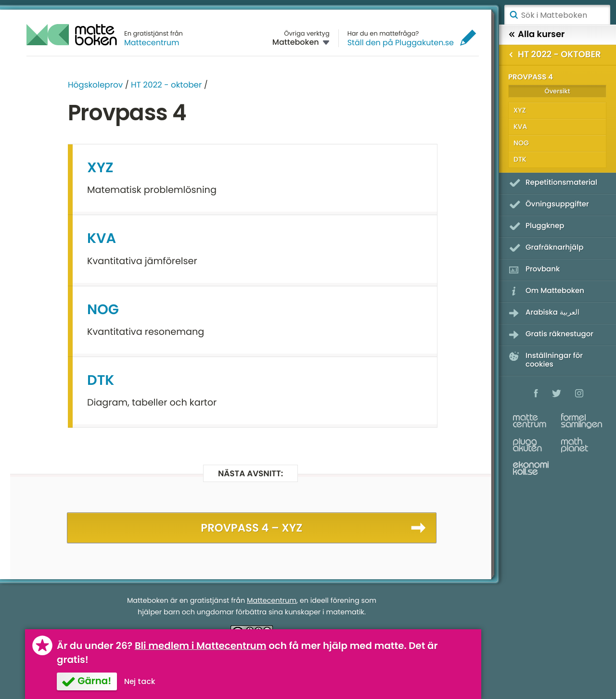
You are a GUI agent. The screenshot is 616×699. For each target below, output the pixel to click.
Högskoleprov (95, 85)
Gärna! (94, 681)
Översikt (557, 91)
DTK (101, 381)
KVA (102, 239)
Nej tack (140, 681)
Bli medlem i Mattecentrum (201, 646)
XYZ (100, 168)
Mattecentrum (152, 43)
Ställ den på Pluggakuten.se (401, 43)
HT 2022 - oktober (166, 85)
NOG (103, 310)
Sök (513, 15)
